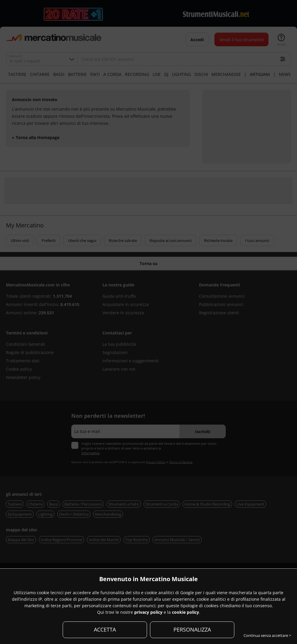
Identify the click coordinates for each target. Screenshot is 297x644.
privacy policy (148, 612)
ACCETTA (105, 629)
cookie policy (185, 612)
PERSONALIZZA (192, 629)
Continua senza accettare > (267, 635)
